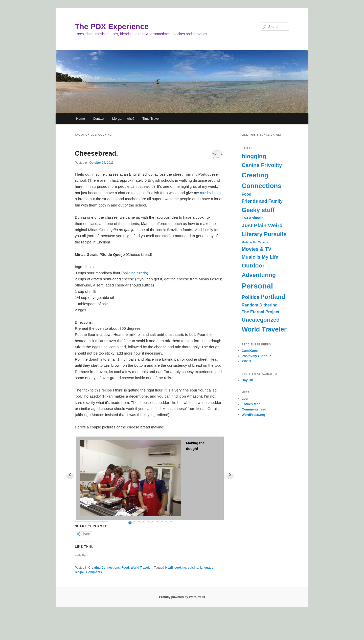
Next (230, 475)
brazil (169, 568)
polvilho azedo (135, 273)
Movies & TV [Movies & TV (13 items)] (257, 249)
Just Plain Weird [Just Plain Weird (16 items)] (262, 225)
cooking (180, 568)
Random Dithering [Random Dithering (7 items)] (260, 305)
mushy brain (210, 193)
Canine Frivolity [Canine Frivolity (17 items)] (262, 165)
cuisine (193, 568)
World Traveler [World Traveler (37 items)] (264, 329)
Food (125, 568)
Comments (217, 154)
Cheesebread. (96, 153)
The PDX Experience (112, 26)
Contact (98, 119)
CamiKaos (250, 351)
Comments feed (254, 409)
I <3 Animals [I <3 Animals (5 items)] (253, 218)
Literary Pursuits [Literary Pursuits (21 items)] (264, 234)
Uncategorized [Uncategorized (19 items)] (261, 320)
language (207, 568)
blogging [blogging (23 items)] (254, 156)
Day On (247, 380)
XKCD (246, 361)
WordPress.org (253, 415)
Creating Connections (104, 568)
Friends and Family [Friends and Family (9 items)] (262, 201)
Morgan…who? (123, 119)
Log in (247, 398)
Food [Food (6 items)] (246, 194)
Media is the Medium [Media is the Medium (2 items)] (255, 242)
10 (171, 523)
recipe (79, 572)
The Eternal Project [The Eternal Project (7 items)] (260, 312)
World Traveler (141, 568)
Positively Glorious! (257, 356)
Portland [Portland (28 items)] (273, 297)
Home (81, 119)
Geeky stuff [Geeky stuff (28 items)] (258, 210)
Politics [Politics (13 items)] (251, 297)
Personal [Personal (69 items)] (257, 286)
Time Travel (151, 119)
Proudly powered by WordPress (182, 597)
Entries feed (251, 404)
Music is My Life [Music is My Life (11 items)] (260, 257)
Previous (70, 475)
